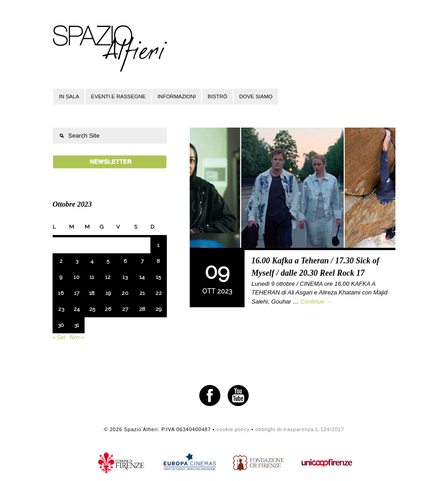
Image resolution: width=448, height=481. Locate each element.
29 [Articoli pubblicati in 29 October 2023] (158, 309)
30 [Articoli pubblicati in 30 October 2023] (61, 325)
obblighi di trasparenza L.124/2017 (299, 429)
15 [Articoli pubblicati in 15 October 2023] (158, 277)
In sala (69, 96)
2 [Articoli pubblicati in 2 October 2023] (61, 261)
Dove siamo (256, 96)
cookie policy (233, 429)
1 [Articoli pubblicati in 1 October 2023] (158, 245)
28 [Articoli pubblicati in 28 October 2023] (142, 309)
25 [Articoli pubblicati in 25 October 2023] (92, 309)
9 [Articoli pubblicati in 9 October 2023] (61, 277)
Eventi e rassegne (118, 96)
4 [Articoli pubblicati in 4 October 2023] (92, 261)
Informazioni (177, 96)
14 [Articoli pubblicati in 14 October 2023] (142, 277)
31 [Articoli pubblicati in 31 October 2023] (77, 325)
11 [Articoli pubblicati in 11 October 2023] (92, 277)
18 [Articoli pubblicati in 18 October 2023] (92, 293)
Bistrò (217, 96)
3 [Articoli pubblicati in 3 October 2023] (77, 261)
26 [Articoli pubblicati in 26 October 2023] (108, 309)
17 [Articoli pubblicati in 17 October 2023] (77, 293)
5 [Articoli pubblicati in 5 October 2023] (108, 261)
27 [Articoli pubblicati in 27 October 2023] (125, 309)
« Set (59, 337)
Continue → (316, 302)
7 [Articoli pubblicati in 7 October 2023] (142, 261)
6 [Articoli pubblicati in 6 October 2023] (125, 261)
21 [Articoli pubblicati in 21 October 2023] (142, 293)
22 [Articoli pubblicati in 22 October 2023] (159, 293)
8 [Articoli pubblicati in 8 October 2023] (158, 261)
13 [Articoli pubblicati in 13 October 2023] (125, 277)
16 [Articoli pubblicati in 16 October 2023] (61, 293)
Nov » (77, 337)
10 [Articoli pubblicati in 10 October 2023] (77, 277)
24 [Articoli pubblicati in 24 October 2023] (77, 309)
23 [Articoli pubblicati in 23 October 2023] (61, 309)
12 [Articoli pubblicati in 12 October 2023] (108, 277)
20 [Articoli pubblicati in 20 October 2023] (125, 293)
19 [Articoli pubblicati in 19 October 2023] (108, 293)
